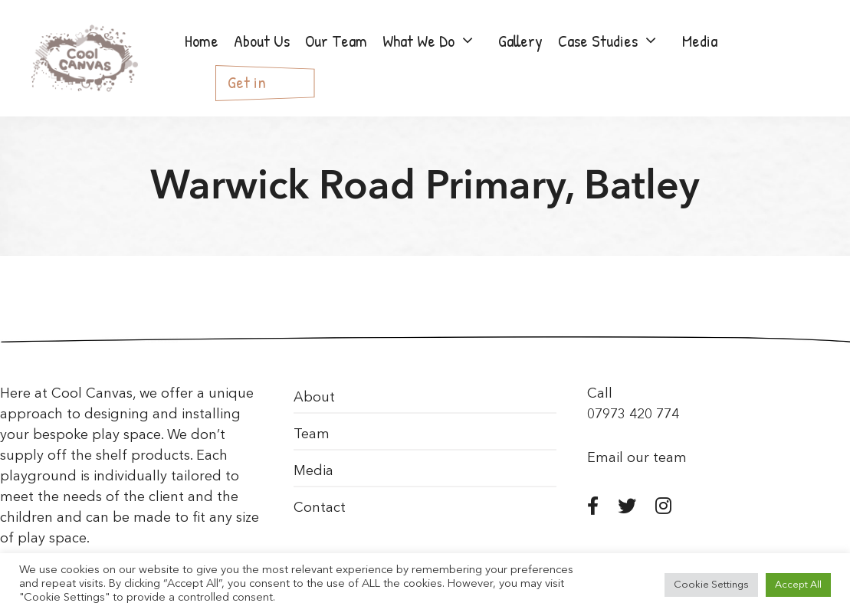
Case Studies (616, 41)
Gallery (520, 41)
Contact (320, 508)
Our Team (336, 41)
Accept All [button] (798, 585)
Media (700, 41)
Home (202, 41)
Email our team (637, 458)
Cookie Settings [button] (711, 585)
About (314, 398)
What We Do (437, 41)
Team (312, 434)
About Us (262, 41)
